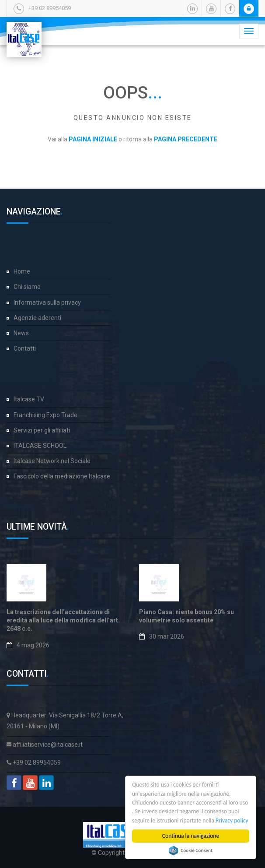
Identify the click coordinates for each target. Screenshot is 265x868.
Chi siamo (27, 287)
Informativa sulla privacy (47, 302)
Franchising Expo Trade (45, 415)
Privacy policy (232, 821)
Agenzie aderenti (37, 318)
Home (22, 271)
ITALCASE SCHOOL (40, 446)
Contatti (25, 348)
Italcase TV (29, 399)
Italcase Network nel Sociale (52, 461)
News (21, 333)
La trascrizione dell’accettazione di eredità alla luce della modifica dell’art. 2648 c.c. (63, 620)
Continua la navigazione (191, 836)
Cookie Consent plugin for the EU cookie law (191, 850)
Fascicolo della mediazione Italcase (62, 476)
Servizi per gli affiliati (42, 430)
